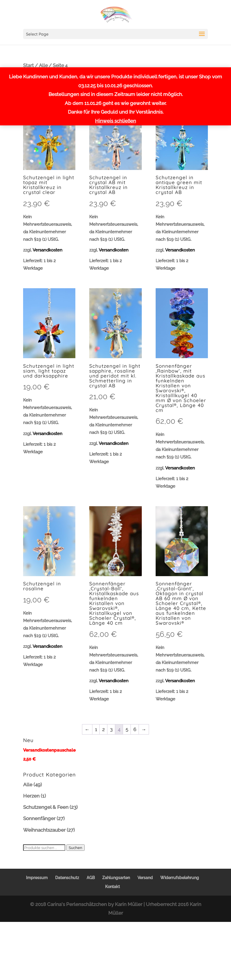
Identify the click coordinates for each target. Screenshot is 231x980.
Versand (145, 878)
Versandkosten (47, 250)
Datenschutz (67, 878)
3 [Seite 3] (111, 729)
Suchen (76, 848)
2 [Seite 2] (104, 729)
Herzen (31, 796)
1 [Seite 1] (96, 729)
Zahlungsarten (116, 878)
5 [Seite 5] (127, 729)
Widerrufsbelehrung (180, 878)
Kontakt (112, 887)
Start (28, 65)
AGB (91, 878)
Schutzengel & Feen (46, 807)
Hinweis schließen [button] (115, 121)
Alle (43, 65)
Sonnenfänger (39, 818)
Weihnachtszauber (44, 830)
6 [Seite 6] (135, 729)
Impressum (37, 878)
